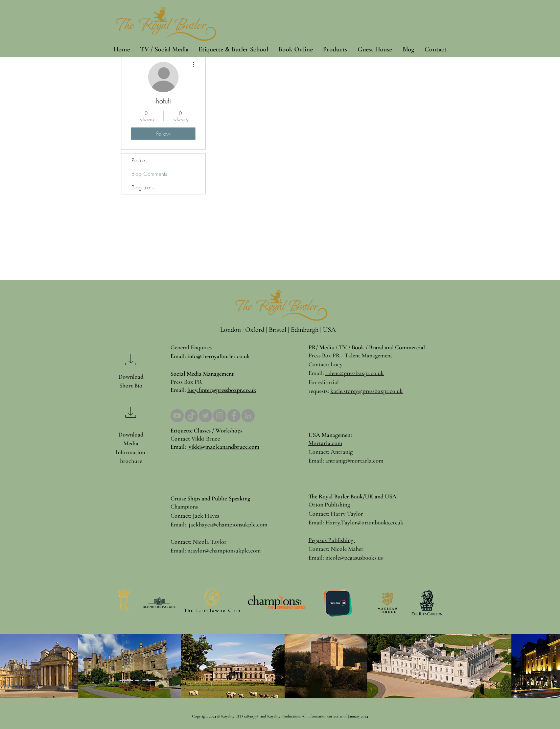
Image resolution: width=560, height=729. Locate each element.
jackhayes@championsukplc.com (228, 524)
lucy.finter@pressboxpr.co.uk (222, 390)
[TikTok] (191, 416)
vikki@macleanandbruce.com (223, 447)
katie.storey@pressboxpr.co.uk (367, 391)
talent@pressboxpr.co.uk (355, 373)
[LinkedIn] (248, 416)
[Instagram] (220, 416)
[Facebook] (234, 416)
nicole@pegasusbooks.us (354, 558)
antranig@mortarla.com (354, 461)
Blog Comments (149, 174)
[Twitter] (205, 416)
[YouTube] (177, 416)
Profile (138, 160)
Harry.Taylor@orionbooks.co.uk (364, 522)
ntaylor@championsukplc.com (224, 550)
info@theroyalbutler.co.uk (219, 356)
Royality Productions (284, 716)
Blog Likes (143, 187)
